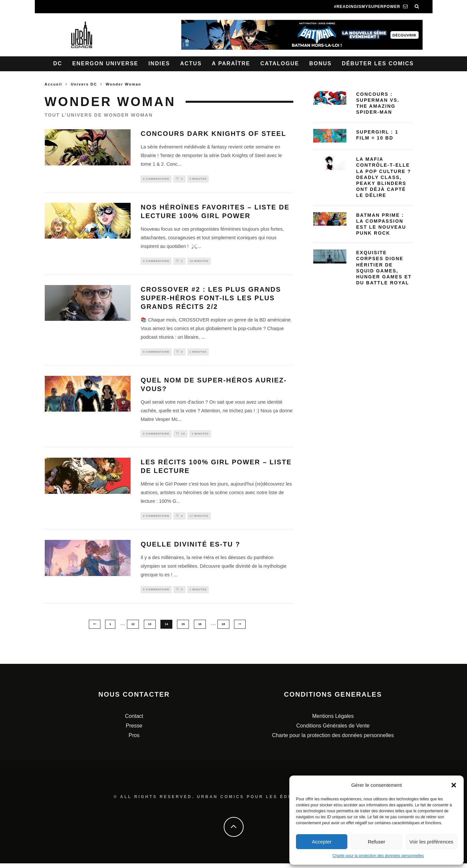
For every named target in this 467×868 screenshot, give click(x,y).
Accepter (322, 842)
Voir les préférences (431, 842)
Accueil (54, 84)
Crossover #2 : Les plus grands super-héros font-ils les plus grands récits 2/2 (211, 300)
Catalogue (280, 63)
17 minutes (199, 520)
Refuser (377, 842)
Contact (134, 721)
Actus (191, 63)
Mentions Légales (333, 721)
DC (58, 63)
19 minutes (199, 262)
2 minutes (198, 179)
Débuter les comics (378, 63)
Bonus (321, 63)
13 (150, 629)
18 (223, 629)
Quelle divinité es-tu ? (190, 548)
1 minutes (198, 353)
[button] (454, 785)
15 (183, 629)
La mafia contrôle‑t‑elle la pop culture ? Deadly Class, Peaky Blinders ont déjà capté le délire (384, 177)
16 (200, 629)
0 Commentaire (156, 179)
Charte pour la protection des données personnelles (378, 856)
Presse (134, 730)
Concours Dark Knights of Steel (213, 134)
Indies (159, 63)
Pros (134, 740)
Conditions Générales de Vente (333, 730)
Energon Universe (105, 63)
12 (133, 629)
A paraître (231, 63)
